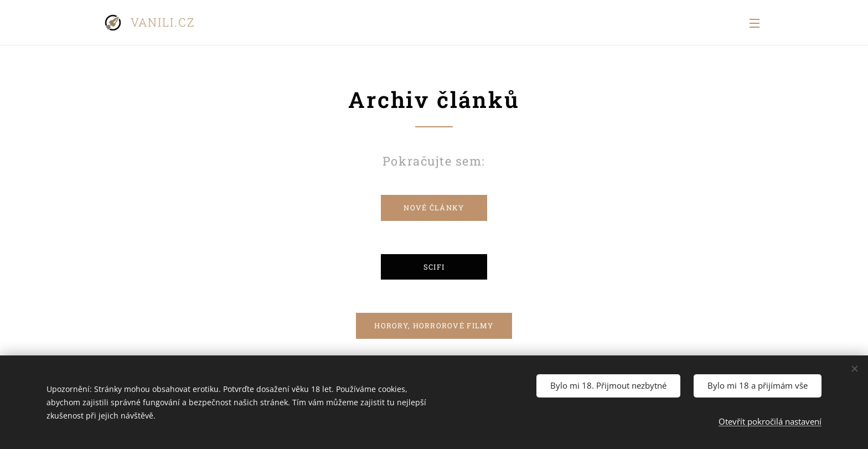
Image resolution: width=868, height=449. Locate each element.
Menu (755, 23)
